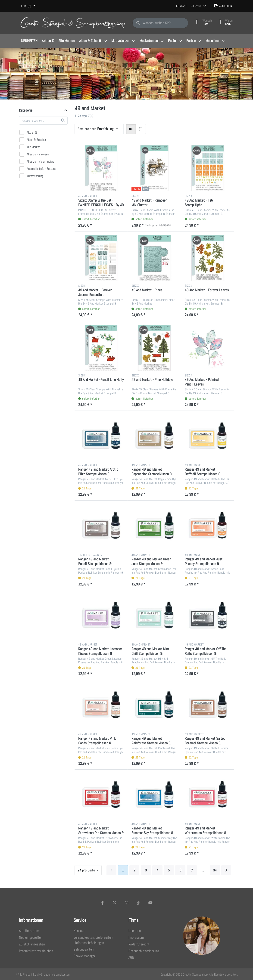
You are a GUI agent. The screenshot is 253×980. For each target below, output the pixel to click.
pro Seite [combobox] (87, 870)
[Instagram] (127, 903)
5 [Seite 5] (169, 870)
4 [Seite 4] (157, 870)
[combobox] (28, 6)
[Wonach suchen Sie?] (160, 23)
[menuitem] (29, 41)
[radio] (131, 129)
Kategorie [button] (26, 110)
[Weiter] (226, 870)
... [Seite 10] (203, 870)
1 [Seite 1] (123, 870)
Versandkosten (61, 974)
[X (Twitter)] (115, 903)
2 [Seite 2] (134, 870)
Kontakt (181, 6)
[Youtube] (150, 903)
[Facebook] (103, 903)
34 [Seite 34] (215, 870)
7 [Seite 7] (192, 870)
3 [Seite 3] (146, 870)
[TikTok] (138, 903)
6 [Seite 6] (180, 870)
